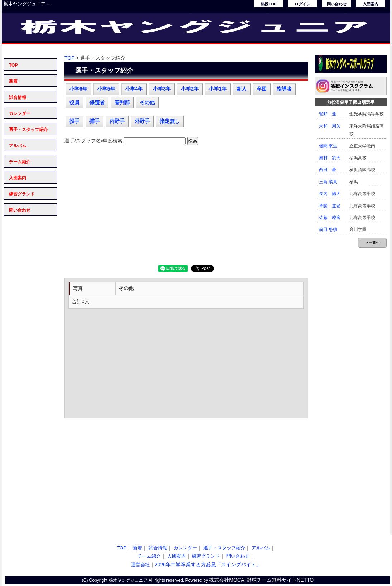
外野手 (142, 121)
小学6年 (78, 89)
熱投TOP (268, 4)
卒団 (262, 89)
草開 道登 (330, 206)
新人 (242, 89)
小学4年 (134, 89)
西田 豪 (328, 170)
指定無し (170, 121)
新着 (13, 81)
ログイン (303, 4)
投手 (74, 121)
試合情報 (18, 97)
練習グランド (22, 194)
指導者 (284, 89)
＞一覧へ (372, 243)
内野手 (117, 121)
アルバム (18, 146)
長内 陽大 (330, 194)
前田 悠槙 (328, 229)
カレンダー (20, 113)
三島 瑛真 (328, 182)
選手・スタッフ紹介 (28, 130)
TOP (13, 65)
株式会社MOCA (227, 580)
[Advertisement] (186, 208)
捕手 (95, 121)
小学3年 (162, 89)
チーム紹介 (20, 162)
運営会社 (140, 565)
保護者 (97, 102)
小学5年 (106, 89)
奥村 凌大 (330, 158)
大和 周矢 (330, 126)
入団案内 (371, 4)
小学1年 (218, 89)
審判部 (122, 102)
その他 (147, 102)
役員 (74, 102)
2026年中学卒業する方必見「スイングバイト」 (208, 565)
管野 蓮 (328, 114)
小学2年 (190, 89)
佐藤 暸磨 (330, 218)
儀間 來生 (328, 146)
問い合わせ (337, 4)
